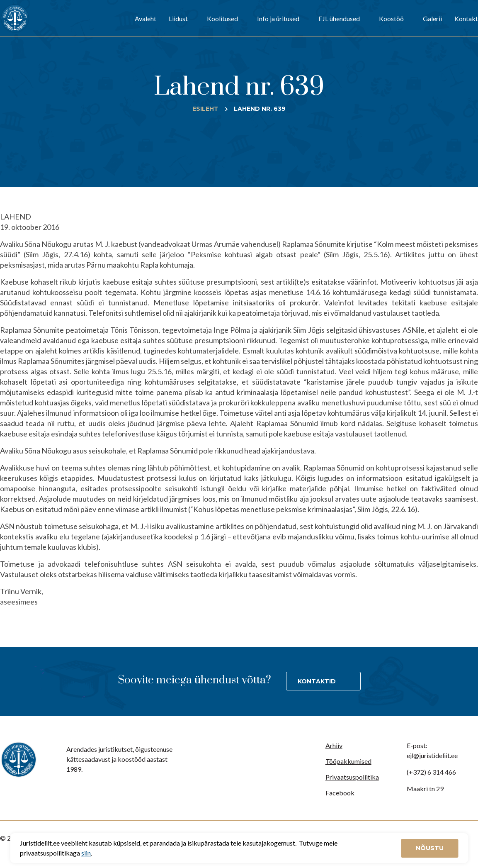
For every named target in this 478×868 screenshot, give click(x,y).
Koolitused (222, 18)
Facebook (340, 793)
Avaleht (146, 18)
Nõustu (430, 848)
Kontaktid (317, 681)
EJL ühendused (339, 18)
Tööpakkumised (348, 761)
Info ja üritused (278, 18)
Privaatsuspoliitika (352, 777)
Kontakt (466, 18)
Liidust (178, 18)
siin (86, 853)
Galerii (432, 18)
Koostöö (391, 18)
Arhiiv (334, 745)
